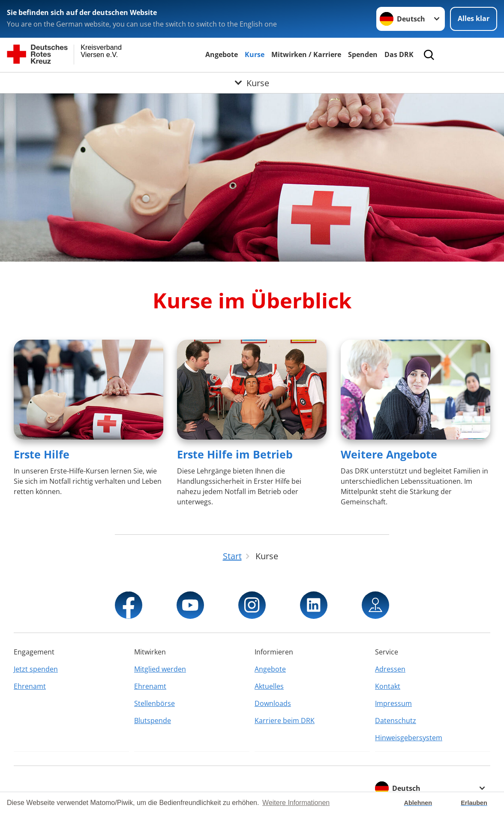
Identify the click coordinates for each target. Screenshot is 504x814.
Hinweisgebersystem (409, 738)
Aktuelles (269, 686)
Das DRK (399, 54)
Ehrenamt (30, 686)
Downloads (273, 703)
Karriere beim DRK (285, 721)
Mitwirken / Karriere (306, 54)
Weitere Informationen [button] (296, 803)
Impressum (393, 703)
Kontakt (388, 686)
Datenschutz (396, 721)
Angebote (222, 54)
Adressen (390, 669)
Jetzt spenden (36, 669)
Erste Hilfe (42, 454)
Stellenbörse (154, 703)
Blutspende (153, 721)
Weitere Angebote (389, 454)
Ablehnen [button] (418, 803)
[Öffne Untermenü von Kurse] (252, 83)
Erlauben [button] (474, 803)
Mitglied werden (160, 669)
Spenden (363, 54)
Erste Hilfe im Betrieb (235, 454)
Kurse (255, 54)
